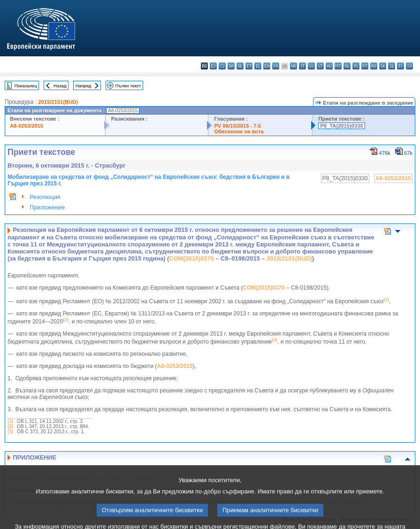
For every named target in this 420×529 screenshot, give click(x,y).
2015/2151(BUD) (58, 102)
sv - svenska (409, 66)
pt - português (365, 66)
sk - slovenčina (383, 66)
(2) (10, 426)
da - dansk (231, 66)
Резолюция (45, 197)
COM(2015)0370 (191, 258)
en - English (267, 66)
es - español (213, 66)
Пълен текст (128, 86)
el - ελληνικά (258, 66)
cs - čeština (222, 66)
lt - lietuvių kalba (320, 66)
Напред (84, 86)
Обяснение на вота (239, 131)
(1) (10, 421)
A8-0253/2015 (27, 126)
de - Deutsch (240, 66)
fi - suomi (401, 66)
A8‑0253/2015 (175, 366)
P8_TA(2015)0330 (341, 126)
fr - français (276, 66)
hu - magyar (329, 66)
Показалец (26, 86)
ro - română (374, 66)
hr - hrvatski (294, 66)
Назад (60, 86)
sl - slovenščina (392, 66)
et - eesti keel (249, 66)
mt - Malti (338, 66)
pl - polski (356, 66)
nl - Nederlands (347, 66)
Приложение (47, 207)
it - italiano (302, 66)
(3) (10, 432)
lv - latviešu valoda (311, 66)
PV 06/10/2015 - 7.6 (237, 126)
